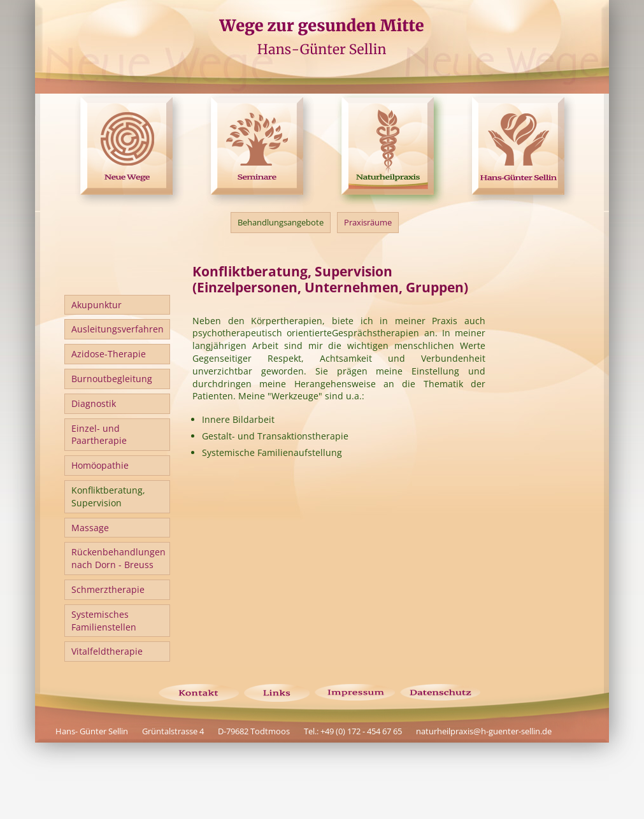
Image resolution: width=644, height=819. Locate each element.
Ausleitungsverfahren (118, 329)
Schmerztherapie (108, 589)
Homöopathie (100, 465)
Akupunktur (97, 305)
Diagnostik (94, 403)
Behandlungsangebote (281, 222)
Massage (90, 528)
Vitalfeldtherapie (107, 651)
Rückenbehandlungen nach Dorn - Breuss (118, 558)
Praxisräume (368, 222)
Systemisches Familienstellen (104, 621)
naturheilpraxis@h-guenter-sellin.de (484, 731)
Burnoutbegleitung (112, 379)
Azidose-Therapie (109, 354)
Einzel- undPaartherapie (99, 435)
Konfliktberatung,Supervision (108, 496)
